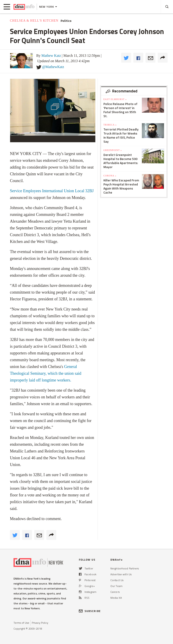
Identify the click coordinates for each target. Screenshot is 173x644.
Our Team (116, 586)
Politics (66, 21)
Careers (115, 592)
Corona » (110, 176)
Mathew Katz (51, 56)
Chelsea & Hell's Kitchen (34, 21)
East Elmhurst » (115, 99)
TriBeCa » (110, 125)
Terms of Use (21, 623)
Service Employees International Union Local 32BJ (52, 191)
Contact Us (117, 580)
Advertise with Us (121, 574)
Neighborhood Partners (125, 568)
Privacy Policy (40, 623)
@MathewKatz (53, 67)
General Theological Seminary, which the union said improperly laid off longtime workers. (46, 373)
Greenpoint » (113, 150)
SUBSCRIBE (90, 611)
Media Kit (116, 598)
